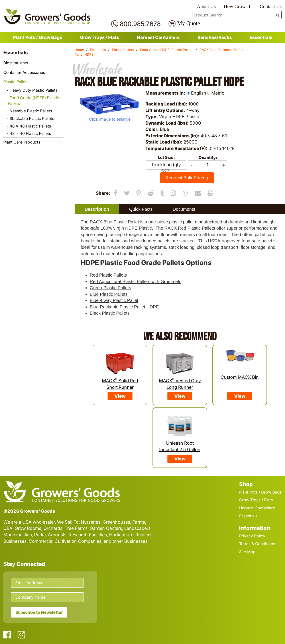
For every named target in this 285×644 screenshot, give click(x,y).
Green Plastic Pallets (110, 288)
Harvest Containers (158, 37)
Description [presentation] (97, 209)
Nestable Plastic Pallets (31, 111)
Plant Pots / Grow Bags (38, 37)
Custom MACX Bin (240, 377)
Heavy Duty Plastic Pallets (34, 90)
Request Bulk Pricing (187, 178)
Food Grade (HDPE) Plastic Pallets (167, 50)
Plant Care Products (22, 142)
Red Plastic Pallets (108, 275)
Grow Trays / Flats (100, 37)
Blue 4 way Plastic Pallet (114, 300)
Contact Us (271, 6)
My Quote (189, 23)
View (120, 396)
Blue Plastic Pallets (109, 294)
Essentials (261, 37)
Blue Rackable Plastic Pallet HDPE (124, 307)
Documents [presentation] (184, 209)
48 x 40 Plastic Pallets (30, 133)
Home (79, 50)
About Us (206, 6)
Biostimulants (16, 63)
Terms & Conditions (257, 544)
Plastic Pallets (123, 50)
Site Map (247, 552)
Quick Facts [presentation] (141, 209)
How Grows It (238, 6)
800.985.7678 (140, 24)
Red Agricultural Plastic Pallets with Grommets (135, 281)
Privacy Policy (252, 536)
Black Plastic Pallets (110, 313)
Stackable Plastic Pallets (32, 118)
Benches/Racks (215, 37)
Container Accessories (24, 72)
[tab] (97, 209)
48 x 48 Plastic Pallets (30, 126)
